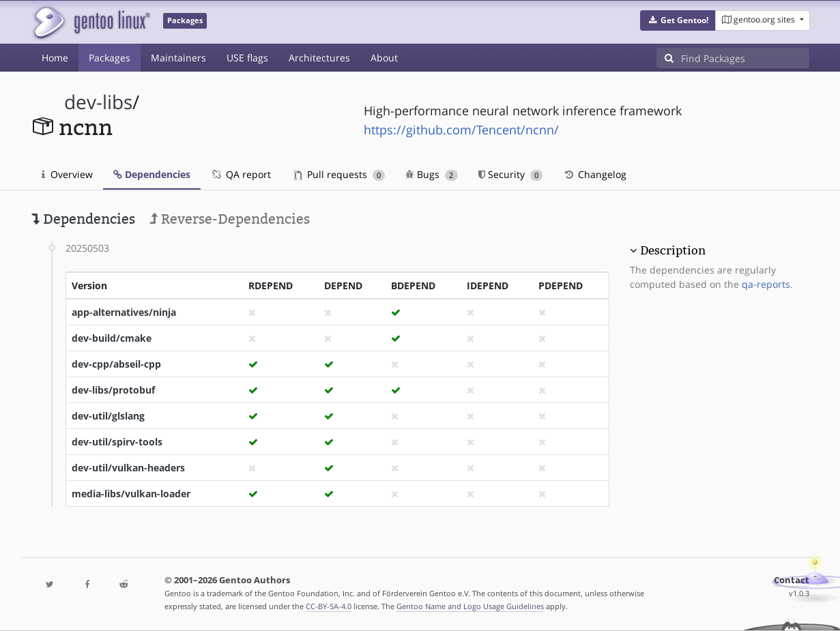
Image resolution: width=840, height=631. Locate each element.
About (384, 58)
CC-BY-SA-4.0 (329, 606)
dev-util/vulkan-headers (128, 468)
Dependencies (152, 174)
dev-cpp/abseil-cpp (116, 364)
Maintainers (178, 58)
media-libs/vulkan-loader (131, 494)
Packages (110, 58)
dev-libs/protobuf (113, 390)
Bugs (432, 174)
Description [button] (673, 250)
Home (55, 58)
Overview (67, 174)
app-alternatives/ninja (124, 312)
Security (511, 174)
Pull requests (340, 174)
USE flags (247, 58)
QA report (241, 174)
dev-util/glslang (108, 416)
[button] (678, 20)
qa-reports (766, 284)
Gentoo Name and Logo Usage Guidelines (470, 606)
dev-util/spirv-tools (117, 442)
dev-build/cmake (112, 338)
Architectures (319, 58)
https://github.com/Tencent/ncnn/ (461, 130)
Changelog (595, 174)
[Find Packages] (745, 58)
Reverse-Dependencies (230, 219)
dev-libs (98, 102)
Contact (792, 580)
